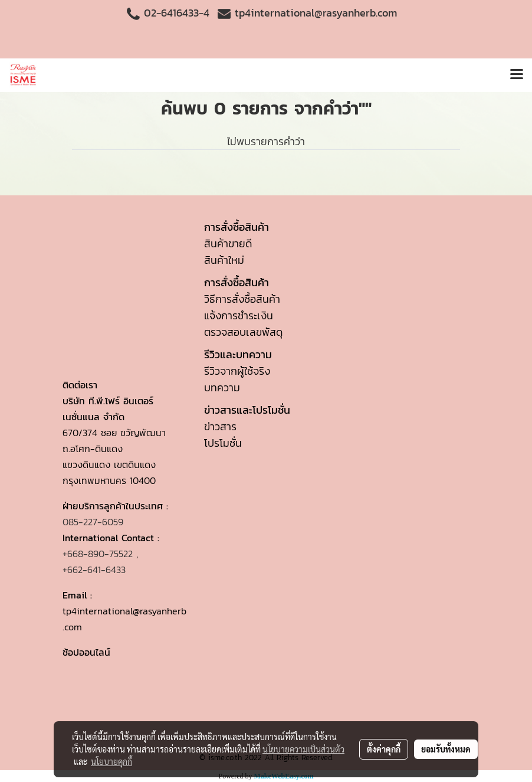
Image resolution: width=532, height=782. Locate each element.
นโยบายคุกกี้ (111, 761)
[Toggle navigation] (517, 75)
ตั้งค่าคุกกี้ (384, 749)
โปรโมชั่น (223, 443)
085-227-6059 (93, 522)
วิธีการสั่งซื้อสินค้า (242, 299)
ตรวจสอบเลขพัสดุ (243, 332)
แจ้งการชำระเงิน (239, 315)
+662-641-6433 (94, 570)
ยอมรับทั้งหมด (446, 749)
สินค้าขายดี (228, 243)
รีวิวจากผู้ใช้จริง (237, 371)
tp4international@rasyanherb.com (316, 13)
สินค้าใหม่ (224, 260)
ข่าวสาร (220, 426)
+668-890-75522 (98, 554)
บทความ (222, 387)
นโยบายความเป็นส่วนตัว (303, 749)
